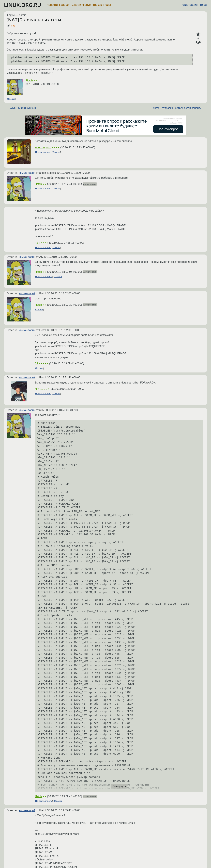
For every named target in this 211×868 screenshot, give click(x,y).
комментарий (27, 173)
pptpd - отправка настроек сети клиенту (177, 108)
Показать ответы (44, 276)
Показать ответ (43, 152)
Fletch (29, 81)
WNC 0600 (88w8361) (23, 108)
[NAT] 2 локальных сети (34, 20)
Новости (52, 5)
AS (36, 243)
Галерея (65, 5)
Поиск (107, 5)
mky (37, 389)
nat (13, 26)
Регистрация (189, 5)
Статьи (76, 5)
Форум (87, 5)
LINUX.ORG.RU (23, 5)
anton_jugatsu (43, 147)
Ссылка (11, 99)
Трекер (97, 5)
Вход (203, 5)
